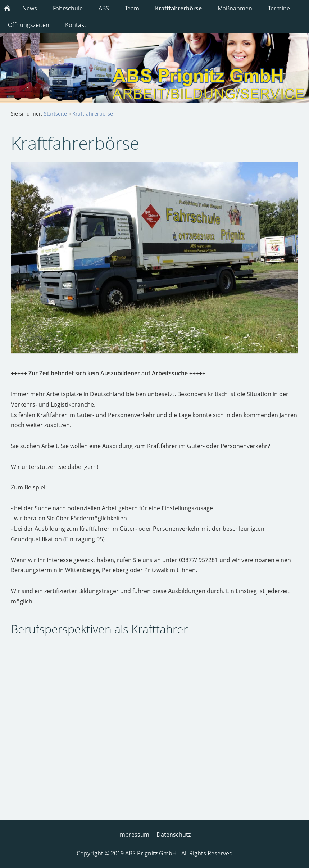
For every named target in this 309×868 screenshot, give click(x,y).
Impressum (134, 835)
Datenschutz (174, 835)
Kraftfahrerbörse (93, 114)
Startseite (55, 114)
